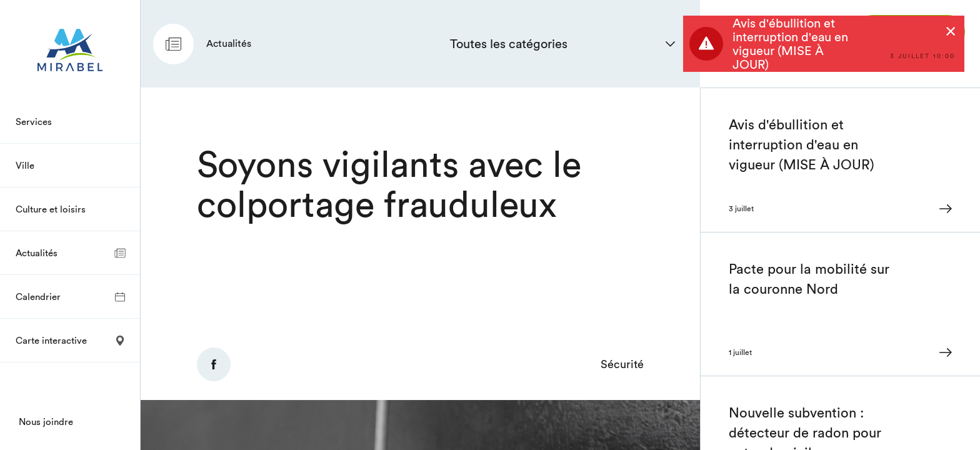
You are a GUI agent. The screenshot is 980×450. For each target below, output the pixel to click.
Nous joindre (46, 422)
